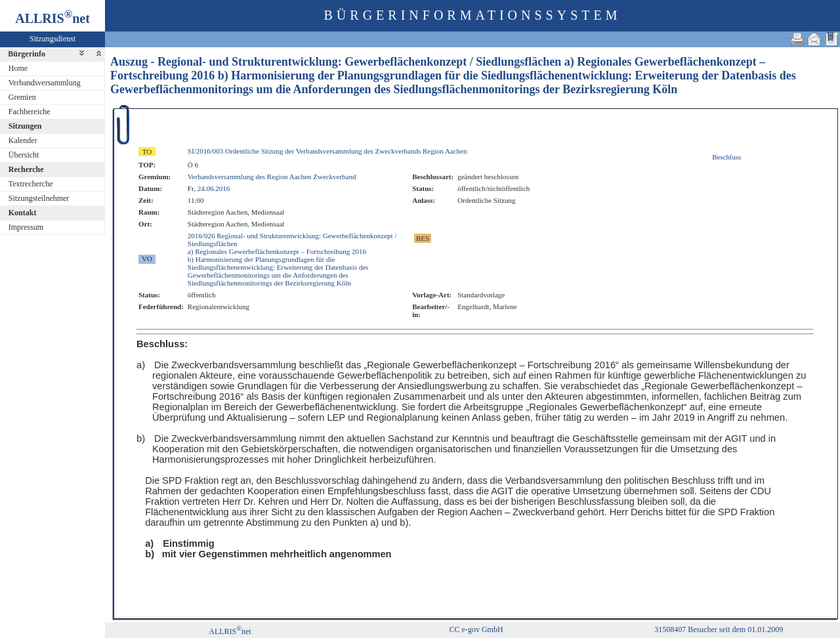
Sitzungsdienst (52, 39)
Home (18, 68)
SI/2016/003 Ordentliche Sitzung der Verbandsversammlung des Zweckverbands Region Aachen (327, 151)
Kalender (23, 140)
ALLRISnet (230, 631)
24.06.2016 (214, 188)
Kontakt (23, 213)
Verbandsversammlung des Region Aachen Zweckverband (272, 177)
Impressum (26, 227)
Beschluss (726, 157)
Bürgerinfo (27, 54)
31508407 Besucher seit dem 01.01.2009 (719, 629)
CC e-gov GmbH (476, 629)
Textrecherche (31, 184)
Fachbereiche (30, 112)
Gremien (22, 97)
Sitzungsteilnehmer (39, 198)
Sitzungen (25, 126)
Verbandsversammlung (45, 83)
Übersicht (24, 155)
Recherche (26, 169)
